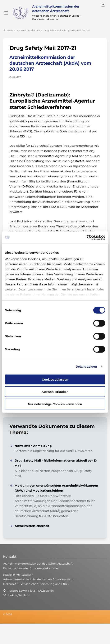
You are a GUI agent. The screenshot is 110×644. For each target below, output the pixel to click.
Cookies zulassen (55, 379)
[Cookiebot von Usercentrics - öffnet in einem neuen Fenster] (87, 238)
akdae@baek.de (19, 595)
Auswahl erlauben (55, 392)
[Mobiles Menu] (6, 13)
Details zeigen (86, 366)
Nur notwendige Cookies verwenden (55, 404)
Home (8, 30)
